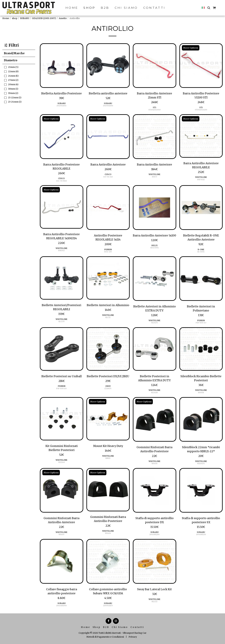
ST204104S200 (201, 110)
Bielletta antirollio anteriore (108, 93)
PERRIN (108, 249)
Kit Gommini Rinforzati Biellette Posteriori (62, 448)
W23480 (154, 393)
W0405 (61, 535)
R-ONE (201, 249)
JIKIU (108, 386)
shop (15, 18)
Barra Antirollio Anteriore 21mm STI (154, 95)
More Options (191, 48)
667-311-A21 (108, 177)
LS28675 (108, 389)
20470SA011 (61, 106)
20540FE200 (154, 535)
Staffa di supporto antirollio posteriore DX (155, 520)
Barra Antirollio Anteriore (108, 165)
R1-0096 (201, 252)
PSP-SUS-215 (61, 389)
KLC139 (62, 322)
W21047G (201, 464)
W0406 (155, 464)
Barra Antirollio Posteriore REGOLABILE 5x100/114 (61, 236)
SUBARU (25, 18)
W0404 (108, 533)
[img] (62, 66)
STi (154, 107)
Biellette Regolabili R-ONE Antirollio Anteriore (201, 238)
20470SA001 (108, 106)
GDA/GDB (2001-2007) (44, 18)
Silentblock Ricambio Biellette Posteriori (201, 378)
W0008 (201, 393)
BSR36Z (61, 251)
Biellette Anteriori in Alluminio (108, 305)
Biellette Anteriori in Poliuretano (201, 308)
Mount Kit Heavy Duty (108, 446)
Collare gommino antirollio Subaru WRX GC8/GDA (108, 591)
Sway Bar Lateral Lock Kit (154, 589)
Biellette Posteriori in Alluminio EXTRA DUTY (154, 378)
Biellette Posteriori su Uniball (62, 376)
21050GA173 (108, 606)
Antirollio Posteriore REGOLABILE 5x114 (108, 238)
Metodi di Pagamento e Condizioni (105, 637)
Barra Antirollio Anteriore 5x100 (154, 236)
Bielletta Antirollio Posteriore (61, 93)
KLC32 (108, 317)
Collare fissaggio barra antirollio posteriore (62, 591)
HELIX (155, 245)
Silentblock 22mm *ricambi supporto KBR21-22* (201, 449)
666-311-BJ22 (61, 181)
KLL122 (155, 602)
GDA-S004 (154, 248)
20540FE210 (201, 535)
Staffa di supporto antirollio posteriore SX (201, 520)
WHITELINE (154, 174)
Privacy (133, 637)
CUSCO (61, 178)
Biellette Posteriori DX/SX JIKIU (108, 376)
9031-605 (108, 252)
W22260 (62, 462)
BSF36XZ (201, 180)
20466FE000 (61, 606)
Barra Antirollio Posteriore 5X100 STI (201, 95)
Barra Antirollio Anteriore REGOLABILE (201, 165)
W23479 (154, 323)
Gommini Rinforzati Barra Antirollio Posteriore (154, 449)
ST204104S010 (155, 110)
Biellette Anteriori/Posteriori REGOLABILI (61, 307)
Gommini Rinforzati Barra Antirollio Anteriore (61, 520)
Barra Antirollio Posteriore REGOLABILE (61, 167)
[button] (209, 8)
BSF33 (155, 177)
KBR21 (108, 458)
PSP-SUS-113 (201, 323)
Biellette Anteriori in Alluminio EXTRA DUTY (155, 308)
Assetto (63, 18)
